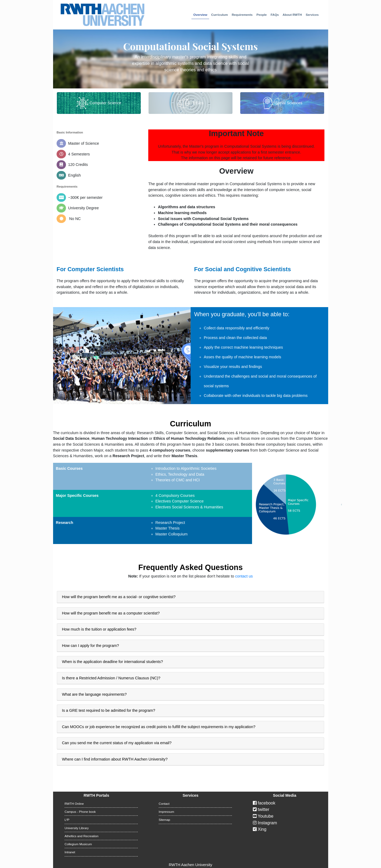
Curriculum (219, 15)
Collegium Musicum (78, 844)
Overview (200, 15)
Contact (164, 804)
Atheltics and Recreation (82, 836)
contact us (244, 576)
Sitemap (164, 820)
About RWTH (292, 15)
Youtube (263, 816)
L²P (67, 820)
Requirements (242, 15)
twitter (261, 809)
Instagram (265, 823)
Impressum (167, 812)
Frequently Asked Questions (190, 567)
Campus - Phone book (80, 812)
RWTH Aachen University (190, 865)
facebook (264, 803)
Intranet (70, 852)
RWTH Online (74, 804)
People (262, 15)
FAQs (275, 15)
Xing (260, 829)
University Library (77, 828)
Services (312, 15)
